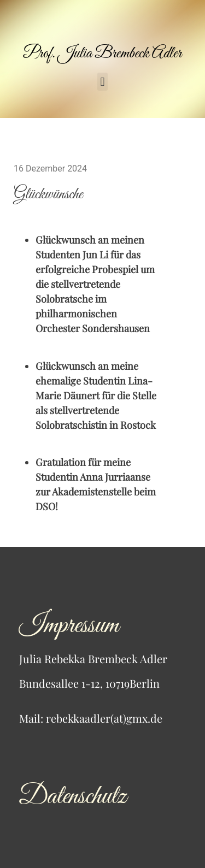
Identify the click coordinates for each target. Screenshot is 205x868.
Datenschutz (73, 797)
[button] (102, 82)
